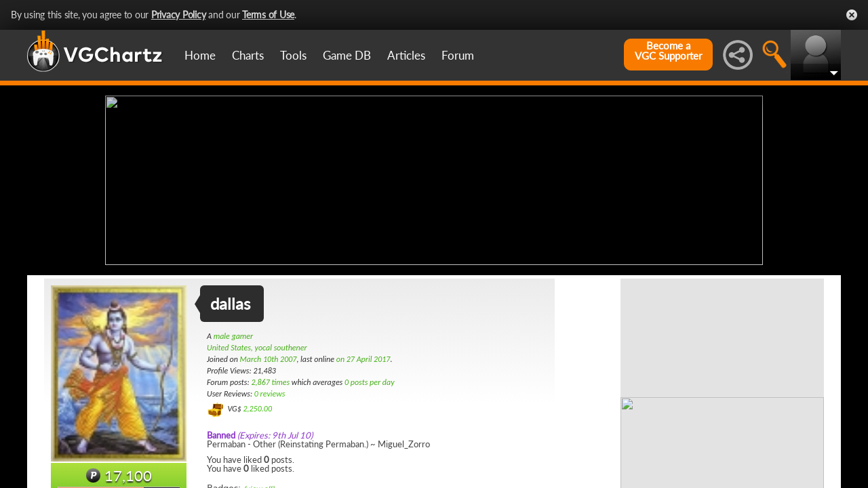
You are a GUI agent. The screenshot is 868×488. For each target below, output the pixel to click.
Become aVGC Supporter (668, 51)
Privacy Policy (179, 15)
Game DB (347, 55)
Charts (248, 55)
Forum (458, 55)
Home (200, 55)
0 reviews (270, 394)
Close (852, 15)
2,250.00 (257, 409)
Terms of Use (268, 15)
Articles (406, 55)
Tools (293, 55)
